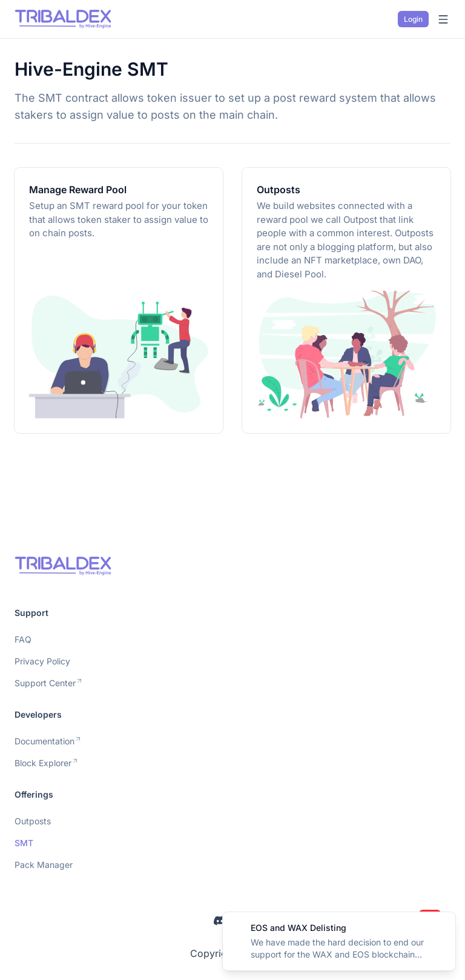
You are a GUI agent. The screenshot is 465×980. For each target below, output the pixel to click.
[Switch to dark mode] (384, 19)
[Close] (440, 928)
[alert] (339, 941)
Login (413, 19)
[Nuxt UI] (63, 19)
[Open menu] (443, 19)
